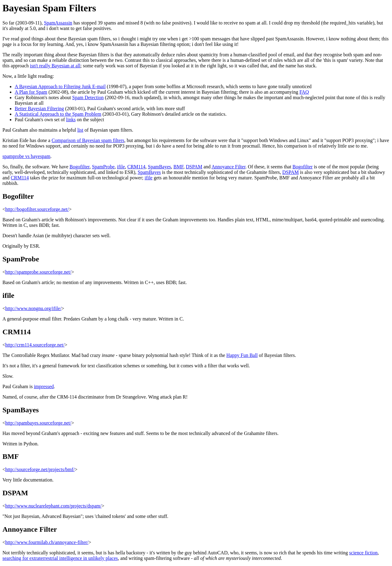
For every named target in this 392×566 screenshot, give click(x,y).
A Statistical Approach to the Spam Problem (58, 114)
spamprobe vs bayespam (26, 156)
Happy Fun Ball (242, 355)
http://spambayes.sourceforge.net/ (38, 423)
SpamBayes (160, 167)
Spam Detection (88, 97)
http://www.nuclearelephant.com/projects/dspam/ (53, 506)
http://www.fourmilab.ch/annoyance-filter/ (47, 542)
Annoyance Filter (229, 167)
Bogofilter (79, 167)
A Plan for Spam (31, 92)
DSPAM (194, 167)
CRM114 (136, 167)
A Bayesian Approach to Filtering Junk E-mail (60, 86)
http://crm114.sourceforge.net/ (35, 345)
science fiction (363, 553)
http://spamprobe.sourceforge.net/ (38, 272)
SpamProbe (103, 167)
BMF (178, 167)
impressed (44, 386)
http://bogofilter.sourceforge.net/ (37, 209)
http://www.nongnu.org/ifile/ (33, 308)
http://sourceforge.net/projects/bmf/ (40, 469)
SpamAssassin (58, 23)
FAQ (304, 92)
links (71, 120)
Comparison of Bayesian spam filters (88, 140)
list (80, 130)
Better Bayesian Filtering (39, 109)
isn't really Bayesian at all (55, 66)
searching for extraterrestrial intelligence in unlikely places (60, 558)
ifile (121, 167)
